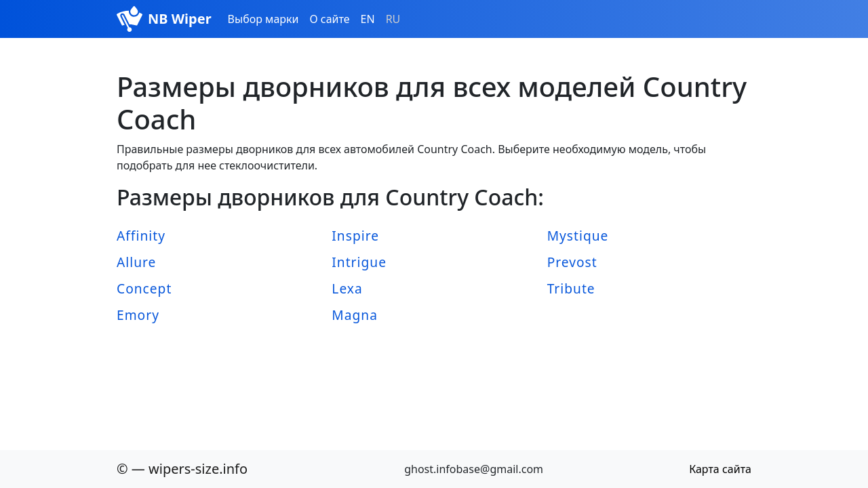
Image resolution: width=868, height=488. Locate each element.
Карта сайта (720, 469)
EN (368, 19)
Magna (355, 315)
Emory (138, 315)
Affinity (141, 236)
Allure (136, 262)
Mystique (578, 236)
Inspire (355, 236)
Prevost (572, 262)
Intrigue (359, 262)
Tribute (571, 288)
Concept (144, 288)
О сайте (329, 19)
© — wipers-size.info (182, 469)
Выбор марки (263, 19)
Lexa (347, 288)
